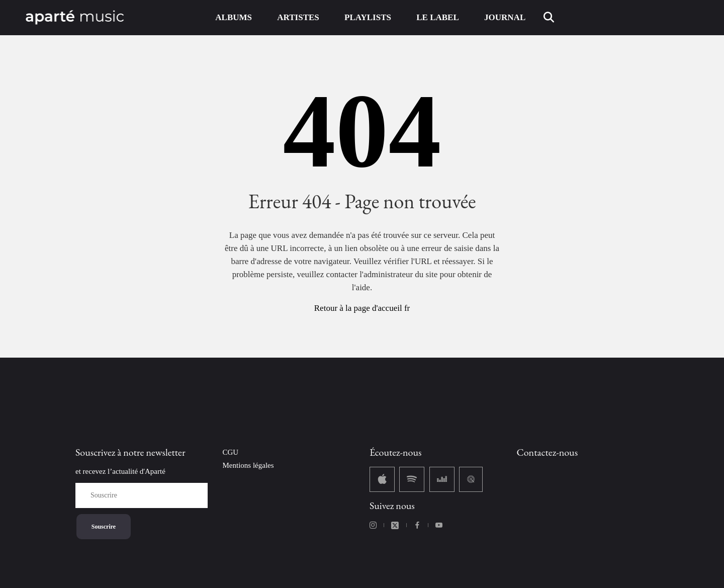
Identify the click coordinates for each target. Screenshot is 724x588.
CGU (231, 452)
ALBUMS (234, 17)
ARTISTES (298, 17)
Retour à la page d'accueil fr (362, 308)
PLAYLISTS (368, 17)
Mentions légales (248, 465)
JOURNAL (505, 17)
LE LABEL (438, 17)
